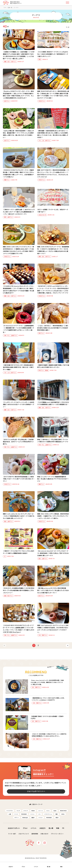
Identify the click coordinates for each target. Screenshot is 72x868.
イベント (41, 818)
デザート (17, 818)
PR (63, 828)
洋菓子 (57, 818)
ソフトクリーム (48, 814)
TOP (5, 8)
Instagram (45, 843)
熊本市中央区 (63, 811)
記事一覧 (10, 8)
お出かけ (11, 867)
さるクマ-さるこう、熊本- (6, 3)
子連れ (55, 811)
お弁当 (63, 814)
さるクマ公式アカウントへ (36, 791)
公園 (10, 814)
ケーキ (16, 814)
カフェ (48, 811)
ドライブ (26, 811)
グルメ (25, 828)
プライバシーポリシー (57, 834)
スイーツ (41, 811)
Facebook (39, 843)
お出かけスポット (14, 828)
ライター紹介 (12, 834)
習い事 (51, 828)
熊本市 (33, 811)
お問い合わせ (44, 834)
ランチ (18, 811)
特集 (58, 828)
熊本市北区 (25, 818)
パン (39, 814)
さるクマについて (24, 834)
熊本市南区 (49, 818)
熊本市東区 (24, 814)
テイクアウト (10, 811)
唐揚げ (33, 818)
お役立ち (43, 828)
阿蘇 (56, 814)
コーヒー (33, 814)
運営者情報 (35, 834)
